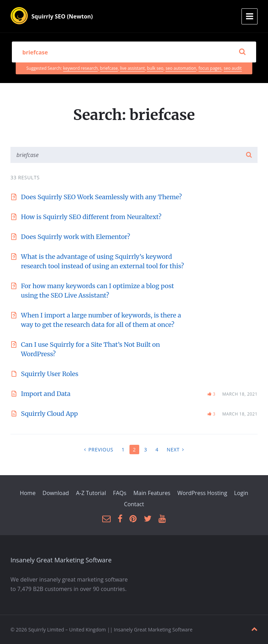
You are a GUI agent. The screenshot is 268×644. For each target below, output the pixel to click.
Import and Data (46, 394)
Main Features (152, 493)
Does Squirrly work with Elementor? (76, 237)
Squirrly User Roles (50, 374)
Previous (101, 450)
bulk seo (155, 68)
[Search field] (134, 52)
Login (241, 493)
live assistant (132, 68)
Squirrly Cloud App (49, 414)
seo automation (181, 68)
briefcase (109, 68)
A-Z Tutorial (91, 493)
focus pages (210, 68)
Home (28, 493)
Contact (134, 504)
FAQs (120, 493)
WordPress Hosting (202, 493)
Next (173, 450)
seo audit (233, 68)
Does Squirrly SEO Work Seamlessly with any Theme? (101, 197)
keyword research (81, 68)
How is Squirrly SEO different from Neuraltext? (91, 217)
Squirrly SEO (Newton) (62, 16)
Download (56, 493)
